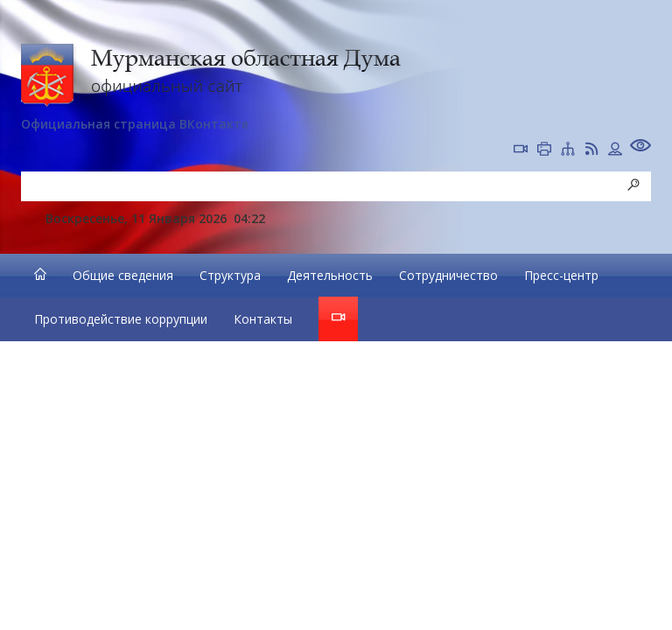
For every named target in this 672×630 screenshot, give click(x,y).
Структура (230, 275)
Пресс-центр (561, 275)
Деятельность (330, 275)
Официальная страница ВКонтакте (135, 124)
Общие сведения (123, 275)
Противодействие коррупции (121, 319)
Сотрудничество (448, 275)
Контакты (263, 319)
